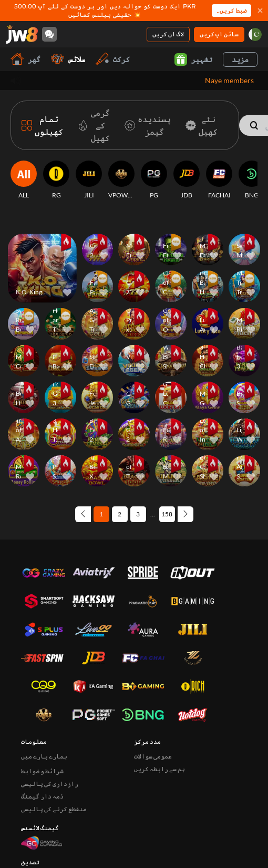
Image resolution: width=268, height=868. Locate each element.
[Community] (49, 34)
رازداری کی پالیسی (50, 716)
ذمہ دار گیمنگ (42, 729)
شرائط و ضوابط (42, 704)
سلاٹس (68, 59)
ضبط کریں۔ (231, 10)
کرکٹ (113, 59)
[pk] (255, 34)
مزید (240, 59)
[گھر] (22, 34)
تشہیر (193, 59)
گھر (25, 59)
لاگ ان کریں (168, 34)
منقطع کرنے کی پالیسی (54, 741)
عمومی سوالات (153, 689)
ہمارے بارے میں (44, 689)
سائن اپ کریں (219, 34)
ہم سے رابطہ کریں (159, 701)
